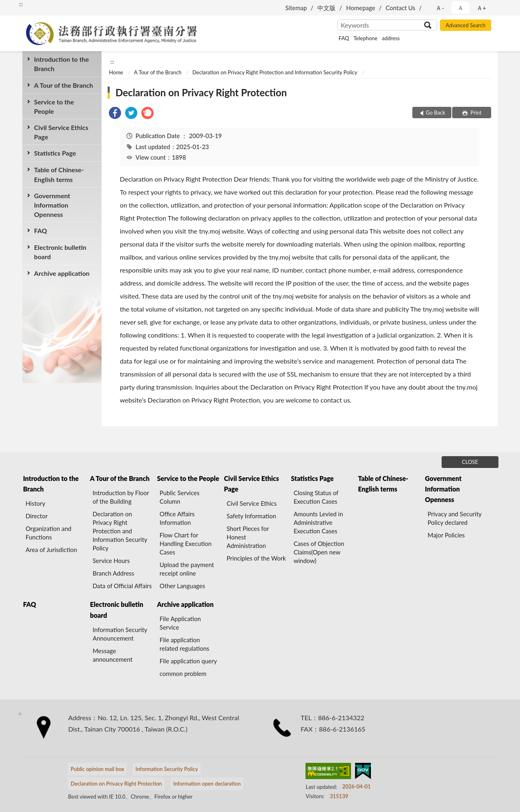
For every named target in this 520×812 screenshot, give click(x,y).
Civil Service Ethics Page (61, 132)
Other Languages (182, 586)
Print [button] (476, 113)
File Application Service (180, 623)
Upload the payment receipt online (187, 569)
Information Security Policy (167, 769)
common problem (183, 673)
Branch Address (113, 573)
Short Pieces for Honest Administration (248, 537)
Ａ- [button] (440, 8)
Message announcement (113, 655)
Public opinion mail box (97, 769)
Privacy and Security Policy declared (454, 518)
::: (21, 4)
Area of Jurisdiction (51, 550)
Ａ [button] (460, 8)
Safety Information (251, 516)
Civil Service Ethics (252, 503)
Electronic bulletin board (60, 252)
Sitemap (296, 8)
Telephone (365, 38)
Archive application (62, 273)
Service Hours (111, 561)
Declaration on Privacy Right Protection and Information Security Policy (275, 72)
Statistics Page (55, 153)
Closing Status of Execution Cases (316, 497)
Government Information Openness (52, 205)
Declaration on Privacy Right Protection (201, 92)
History (35, 503)
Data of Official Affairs (122, 586)
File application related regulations (184, 644)
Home (116, 72)
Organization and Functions (49, 533)
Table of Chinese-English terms (59, 174)
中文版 (326, 8)
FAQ (344, 38)
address (391, 38)
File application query (188, 661)
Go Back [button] (435, 113)
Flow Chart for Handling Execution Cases (186, 543)
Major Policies (446, 535)
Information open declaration (207, 784)
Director (37, 516)
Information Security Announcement (120, 634)
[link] (115, 114)
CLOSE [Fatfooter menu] (470, 462)
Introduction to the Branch (62, 64)
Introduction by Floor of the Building (121, 497)
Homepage (361, 8)
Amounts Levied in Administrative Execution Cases (318, 522)
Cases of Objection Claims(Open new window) (319, 552)
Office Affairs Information (177, 518)
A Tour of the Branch (64, 85)
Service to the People (54, 106)
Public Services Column (180, 497)
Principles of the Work (256, 558)
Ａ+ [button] (481, 8)
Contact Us (400, 8)
